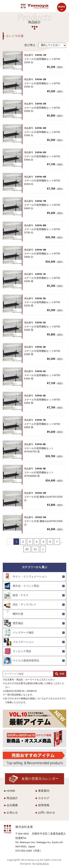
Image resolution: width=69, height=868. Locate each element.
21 (35, 549)
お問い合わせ (47, 812)
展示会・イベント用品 (21, 586)
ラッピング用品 (17, 651)
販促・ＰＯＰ (16, 595)
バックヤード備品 (19, 633)
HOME (11, 791)
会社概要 (12, 805)
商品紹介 (12, 798)
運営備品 (14, 623)
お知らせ (12, 812)
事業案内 (44, 791)
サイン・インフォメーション (25, 577)
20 (27, 549)
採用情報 (44, 805)
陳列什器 (14, 614)
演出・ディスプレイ (20, 605)
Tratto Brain (42, 864)
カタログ (44, 798)
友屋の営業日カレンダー (40, 779)
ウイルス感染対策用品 (21, 661)
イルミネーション (19, 642)
